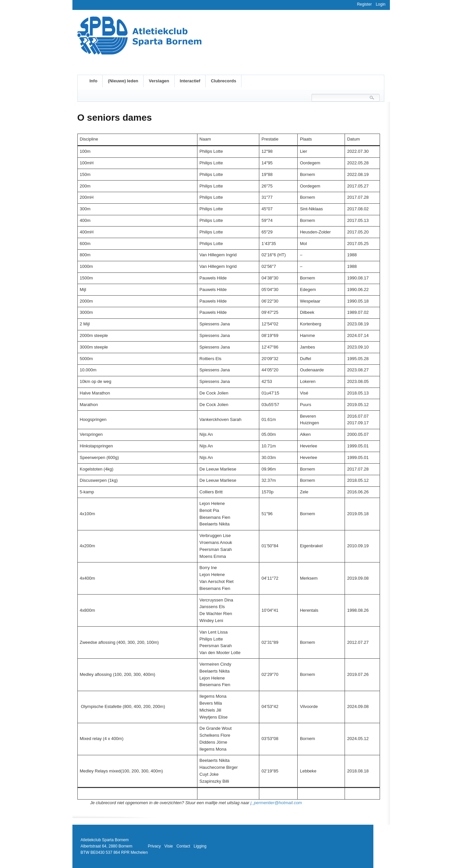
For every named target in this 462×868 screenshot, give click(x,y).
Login (380, 4)
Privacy (154, 846)
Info (94, 81)
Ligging (200, 846)
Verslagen (159, 81)
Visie (169, 846)
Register (364, 4)
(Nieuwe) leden (123, 81)
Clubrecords (224, 81)
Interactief (190, 81)
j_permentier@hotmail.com (276, 803)
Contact (183, 846)
